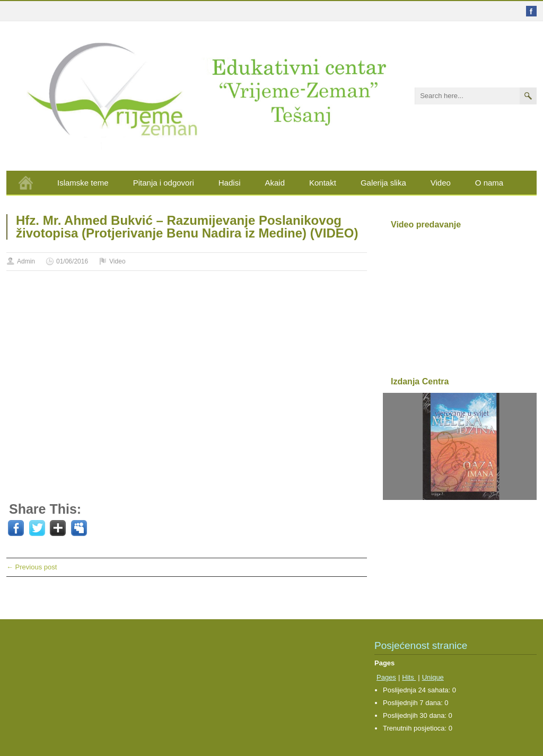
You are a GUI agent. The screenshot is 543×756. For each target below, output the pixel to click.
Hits (409, 677)
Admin (26, 261)
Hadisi (230, 183)
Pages (386, 677)
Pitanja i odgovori (164, 183)
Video (441, 183)
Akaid (275, 183)
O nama (489, 183)
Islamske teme (83, 183)
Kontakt (323, 183)
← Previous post (32, 567)
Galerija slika (383, 183)
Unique (433, 677)
